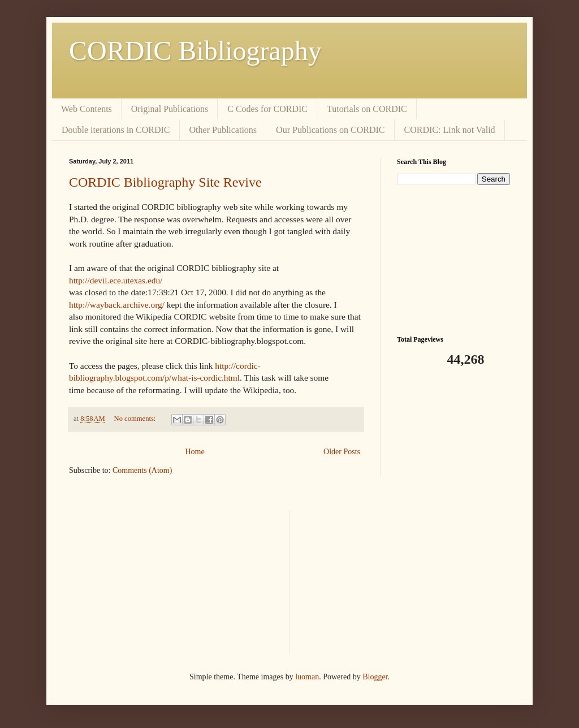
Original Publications (170, 109)
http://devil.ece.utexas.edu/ (116, 280)
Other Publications (223, 130)
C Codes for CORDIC (267, 109)
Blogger (375, 677)
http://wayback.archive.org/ (117, 305)
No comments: (136, 419)
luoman (307, 677)
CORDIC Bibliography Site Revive (165, 182)
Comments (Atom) (142, 470)
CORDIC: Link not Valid (450, 130)
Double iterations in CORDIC (116, 130)
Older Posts (342, 452)
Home (195, 452)
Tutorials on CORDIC (367, 109)
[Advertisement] (453, 259)
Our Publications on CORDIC (330, 130)
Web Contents (87, 109)
